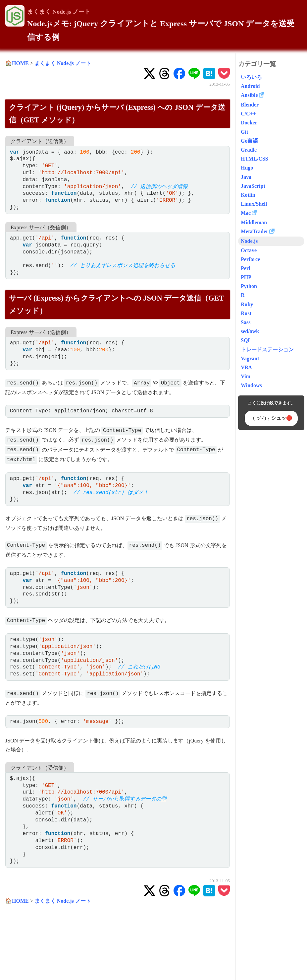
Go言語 (249, 141)
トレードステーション (267, 350)
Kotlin (248, 195)
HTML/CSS (255, 159)
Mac (246, 213)
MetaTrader (255, 231)
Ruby (247, 304)
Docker (249, 123)
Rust (246, 313)
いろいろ (251, 77)
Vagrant (250, 358)
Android (250, 86)
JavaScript (253, 186)
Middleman (254, 222)
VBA (246, 367)
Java (246, 177)
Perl (245, 268)
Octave (249, 250)
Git (244, 132)
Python (249, 286)
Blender (250, 105)
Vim (246, 376)
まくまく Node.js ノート (59, 12)
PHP (246, 277)
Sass (246, 322)
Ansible (249, 95)
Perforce (250, 259)
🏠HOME (17, 63)
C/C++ (248, 114)
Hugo (247, 168)
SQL (246, 340)
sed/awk (250, 331)
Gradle (249, 150)
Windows (251, 385)
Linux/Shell (254, 204)
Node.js (249, 241)
